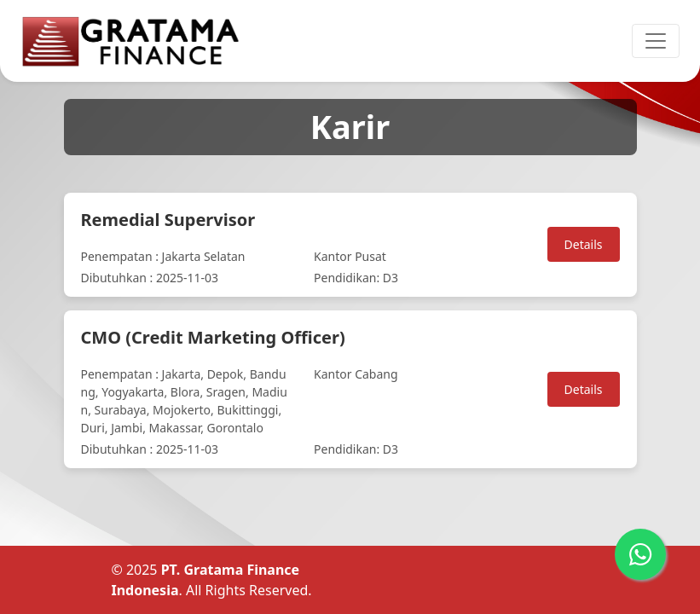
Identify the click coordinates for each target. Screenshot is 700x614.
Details (584, 244)
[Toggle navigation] (656, 41)
